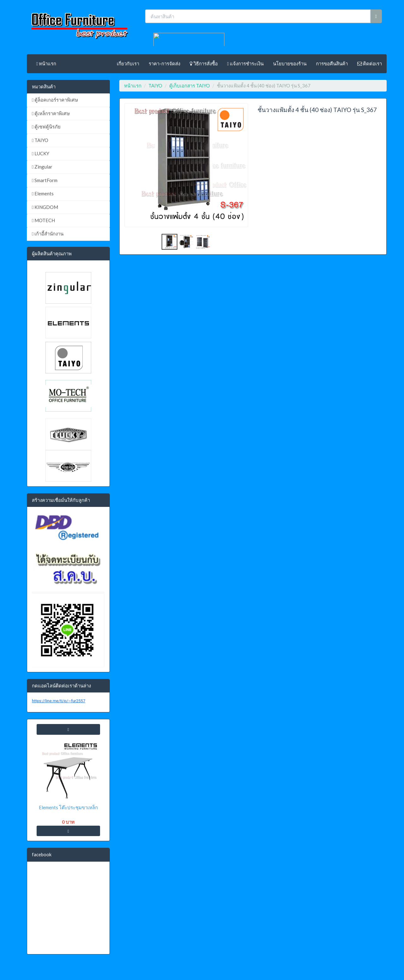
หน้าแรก (46, 63)
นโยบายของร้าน (290, 63)
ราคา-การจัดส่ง (164, 63)
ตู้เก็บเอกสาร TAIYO (190, 86)
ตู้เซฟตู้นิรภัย (46, 127)
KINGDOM (45, 207)
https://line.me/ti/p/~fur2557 (59, 701)
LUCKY (41, 153)
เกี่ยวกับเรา (128, 63)
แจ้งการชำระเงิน (245, 63)
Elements (43, 193)
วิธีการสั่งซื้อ (204, 63)
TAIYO (40, 140)
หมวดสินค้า (44, 86)
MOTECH (43, 220)
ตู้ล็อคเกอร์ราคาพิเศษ (55, 100)
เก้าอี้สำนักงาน (48, 234)
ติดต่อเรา (370, 63)
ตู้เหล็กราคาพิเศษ (51, 113)
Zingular (42, 167)
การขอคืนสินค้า (332, 63)
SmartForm (45, 180)
